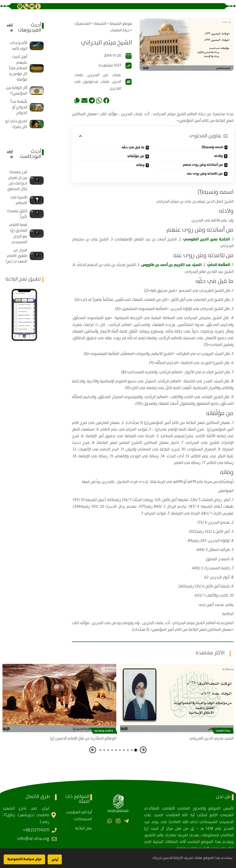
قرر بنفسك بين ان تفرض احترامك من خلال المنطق (17, 181)
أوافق (55, 860)
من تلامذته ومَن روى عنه (205, 174)
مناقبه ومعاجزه (104, 731)
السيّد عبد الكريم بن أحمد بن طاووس (171, 265)
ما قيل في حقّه (133, 147)
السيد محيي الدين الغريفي (211, 738)
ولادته (218, 156)
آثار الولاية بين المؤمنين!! (17, 91)
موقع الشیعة (121, 24)
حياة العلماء (120, 30)
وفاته (140, 165)
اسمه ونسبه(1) (212, 147)
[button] (106, 101)
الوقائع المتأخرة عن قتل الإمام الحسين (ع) (83, 738)
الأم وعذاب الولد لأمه (19, 46)
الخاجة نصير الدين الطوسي (207, 239)
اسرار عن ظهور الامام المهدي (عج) (16, 256)
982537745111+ (36, 830)
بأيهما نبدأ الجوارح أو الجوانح (19, 107)
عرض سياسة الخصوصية (24, 859)
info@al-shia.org (33, 839)
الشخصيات (82, 24)
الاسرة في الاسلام (19, 200)
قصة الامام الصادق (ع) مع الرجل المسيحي (18, 233)
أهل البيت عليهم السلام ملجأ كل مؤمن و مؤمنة (18, 68)
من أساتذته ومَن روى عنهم (203, 165)
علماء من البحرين (105, 75)
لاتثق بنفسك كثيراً (17, 214)
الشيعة (100, 24)
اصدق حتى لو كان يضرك (16, 124)
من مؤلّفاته (136, 156)
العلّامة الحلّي (219, 265)
